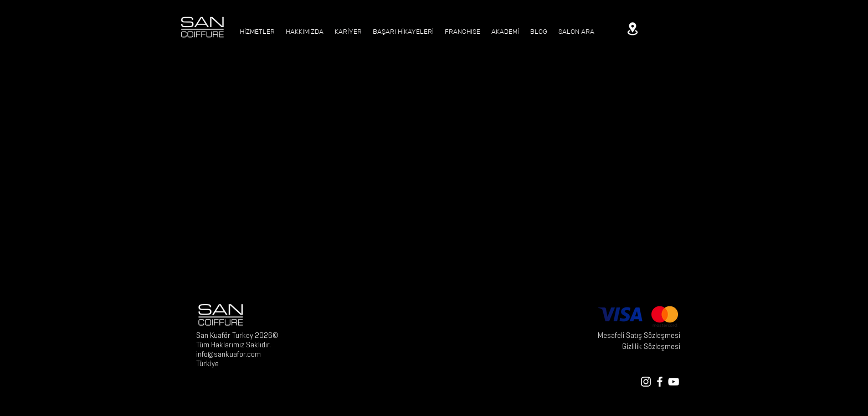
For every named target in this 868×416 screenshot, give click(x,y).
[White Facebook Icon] (660, 382)
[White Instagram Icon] (646, 382)
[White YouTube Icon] (674, 382)
